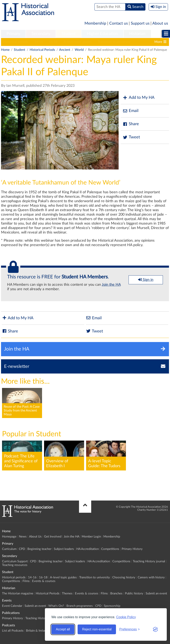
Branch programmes (80, 606)
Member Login (91, 537)
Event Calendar (12, 606)
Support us (140, 23)
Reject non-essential (97, 629)
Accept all (63, 629)
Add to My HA (139, 98)
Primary (13, 34)
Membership (95, 23)
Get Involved (53, 537)
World (79, 50)
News (23, 537)
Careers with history (151, 577)
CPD (22, 549)
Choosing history (124, 577)
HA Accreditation (88, 549)
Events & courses (44, 581)
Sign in (146, 280)
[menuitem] (13, 34)
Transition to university (114, 42)
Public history (134, 594)
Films (26, 581)
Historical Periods (42, 50)
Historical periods (16, 42)
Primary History (132, 549)
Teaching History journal (149, 561)
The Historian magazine (18, 594)
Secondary (41, 34)
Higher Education (102, 34)
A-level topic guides (78, 42)
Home (5, 50)
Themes (67, 594)
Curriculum (9, 549)
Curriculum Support (15, 561)
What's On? (56, 606)
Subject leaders (64, 549)
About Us (35, 537)
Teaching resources (15, 565)
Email (131, 111)
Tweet (131, 137)
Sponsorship (112, 606)
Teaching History (37, 618)
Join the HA (111, 285)
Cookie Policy (126, 617)
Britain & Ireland (37, 631)
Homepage (9, 537)
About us (160, 23)
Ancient (65, 50)
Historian (137, 34)
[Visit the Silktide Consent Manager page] (155, 629)
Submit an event (156, 594)
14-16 (39, 42)
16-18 (53, 42)
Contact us (119, 23)
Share (131, 124)
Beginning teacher (39, 549)
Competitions (110, 549)
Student (69, 34)
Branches (116, 594)
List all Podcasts (13, 631)
